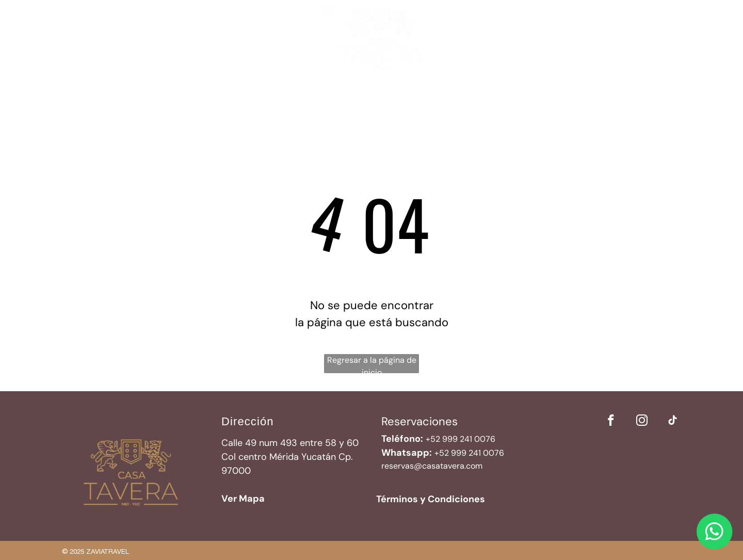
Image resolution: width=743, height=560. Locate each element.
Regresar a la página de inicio (372, 364)
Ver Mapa (243, 499)
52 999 (453, 453)
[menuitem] (224, 89)
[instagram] (642, 422)
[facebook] (611, 422)
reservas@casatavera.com (432, 466)
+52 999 (442, 439)
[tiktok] (673, 422)
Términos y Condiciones (431, 499)
